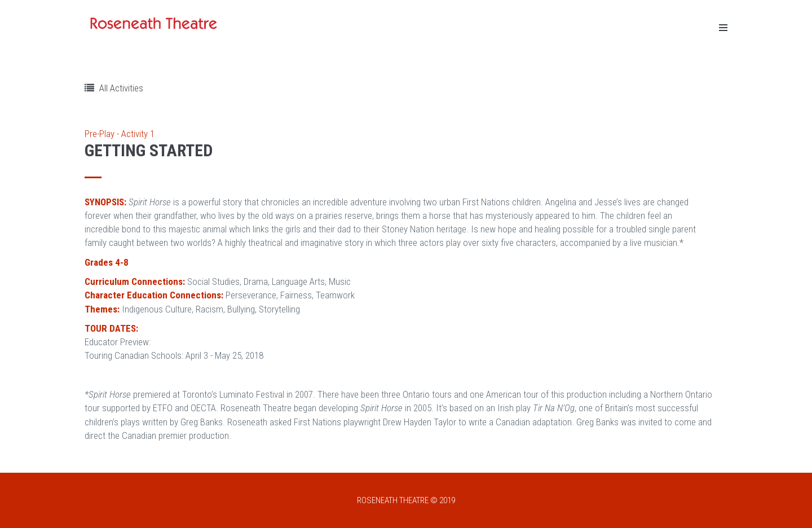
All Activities (114, 88)
